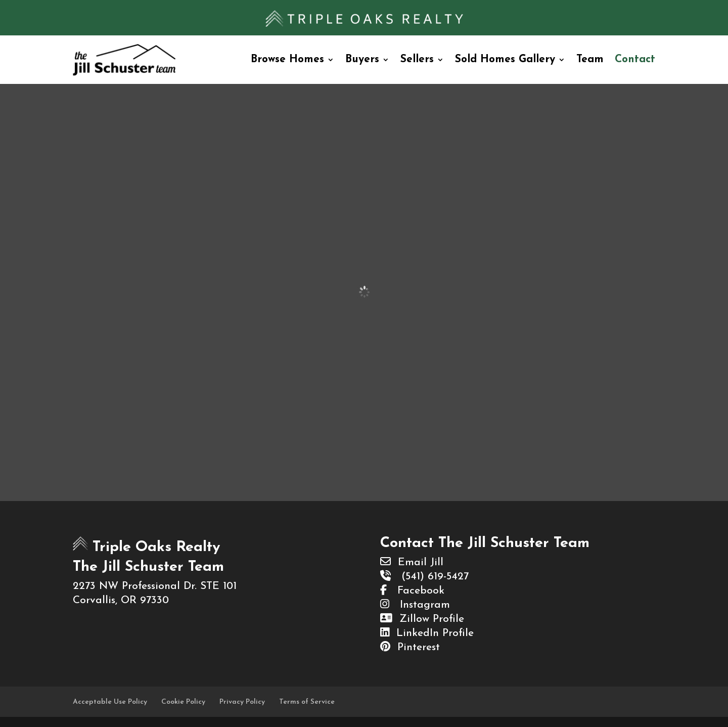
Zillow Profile (422, 619)
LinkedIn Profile (427, 633)
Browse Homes (287, 59)
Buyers (362, 59)
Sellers (417, 59)
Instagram (415, 605)
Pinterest (410, 647)
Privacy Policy (242, 702)
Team (590, 59)
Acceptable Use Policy (110, 702)
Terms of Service (307, 702)
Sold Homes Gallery (505, 59)
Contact (635, 59)
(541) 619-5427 (424, 577)
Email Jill (412, 562)
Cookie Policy (183, 702)
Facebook (412, 591)
